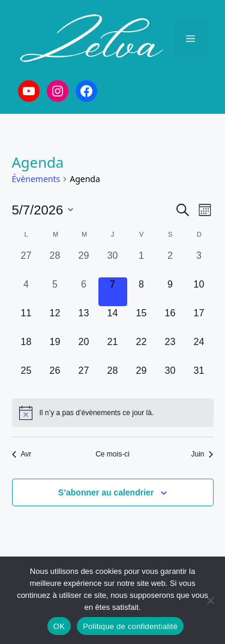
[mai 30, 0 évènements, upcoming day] (170, 378)
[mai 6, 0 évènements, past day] (84, 292)
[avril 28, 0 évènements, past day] (55, 263)
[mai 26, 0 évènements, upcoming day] (55, 378)
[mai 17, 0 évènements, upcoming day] (199, 321)
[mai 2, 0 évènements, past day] (170, 263)
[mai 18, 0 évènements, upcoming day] (26, 349)
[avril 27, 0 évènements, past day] (26, 263)
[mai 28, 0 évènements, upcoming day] (113, 378)
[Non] (210, 600)
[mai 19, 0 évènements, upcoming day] (55, 349)
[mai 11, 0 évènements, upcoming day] (26, 321)
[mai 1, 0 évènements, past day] (142, 263)
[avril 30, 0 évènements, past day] (113, 263)
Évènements (36, 179)
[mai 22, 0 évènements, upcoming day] (142, 349)
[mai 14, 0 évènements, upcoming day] (113, 321)
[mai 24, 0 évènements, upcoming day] (199, 349)
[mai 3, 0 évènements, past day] (199, 263)
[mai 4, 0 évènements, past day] (26, 292)
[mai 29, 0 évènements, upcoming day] (142, 378)
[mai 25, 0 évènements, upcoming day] (26, 378)
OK (59, 626)
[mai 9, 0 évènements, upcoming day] (170, 292)
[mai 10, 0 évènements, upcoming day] (199, 292)
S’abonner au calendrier (106, 492)
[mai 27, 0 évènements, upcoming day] (84, 378)
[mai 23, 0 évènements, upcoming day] (170, 349)
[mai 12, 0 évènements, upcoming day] (55, 321)
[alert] (113, 413)
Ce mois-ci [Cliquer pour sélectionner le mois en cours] (112, 454)
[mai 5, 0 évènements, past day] (55, 292)
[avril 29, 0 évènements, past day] (84, 263)
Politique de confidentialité (130, 626)
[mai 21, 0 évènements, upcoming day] (113, 349)
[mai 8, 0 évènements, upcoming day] (142, 292)
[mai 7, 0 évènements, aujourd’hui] (113, 292)
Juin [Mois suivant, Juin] (202, 454)
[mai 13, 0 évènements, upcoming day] (84, 321)
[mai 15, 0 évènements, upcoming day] (142, 321)
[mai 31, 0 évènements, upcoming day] (199, 378)
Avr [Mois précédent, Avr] (22, 454)
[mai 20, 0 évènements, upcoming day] (84, 349)
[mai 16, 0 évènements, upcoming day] (170, 321)
